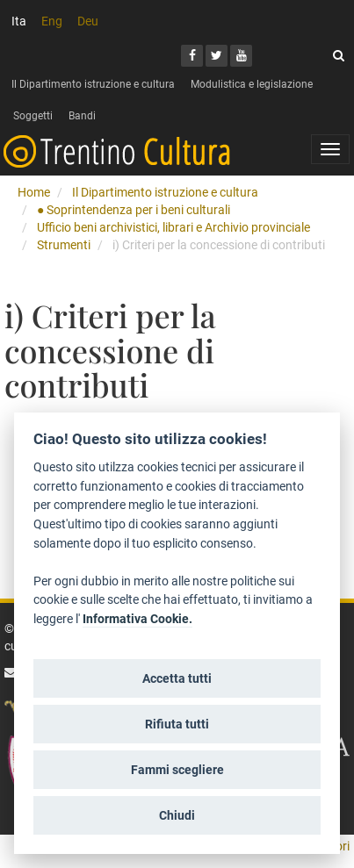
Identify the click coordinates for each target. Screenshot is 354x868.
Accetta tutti (177, 678)
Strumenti (64, 245)
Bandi (82, 116)
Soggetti (33, 116)
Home (34, 192)
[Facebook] (192, 56)
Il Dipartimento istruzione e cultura (93, 84)
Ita (19, 21)
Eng (52, 21)
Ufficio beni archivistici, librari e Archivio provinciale (173, 227)
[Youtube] (241, 56)
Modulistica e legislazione (252, 84)
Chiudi (177, 815)
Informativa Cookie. (137, 619)
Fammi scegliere (177, 770)
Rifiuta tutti (177, 724)
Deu (88, 21)
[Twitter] (217, 56)
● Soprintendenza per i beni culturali (134, 210)
